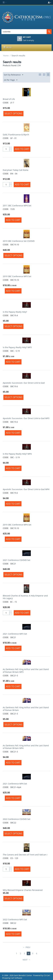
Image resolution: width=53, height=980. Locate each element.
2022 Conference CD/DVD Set (17, 819)
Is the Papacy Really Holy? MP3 (17, 347)
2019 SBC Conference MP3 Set (17, 276)
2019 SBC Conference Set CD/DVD (19, 241)
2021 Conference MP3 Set (15, 634)
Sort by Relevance (13, 75)
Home (6, 56)
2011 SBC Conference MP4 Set (17, 206)
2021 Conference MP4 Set (15, 784)
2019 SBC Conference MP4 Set (17, 525)
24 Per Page (11, 80)
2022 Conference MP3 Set (15, 920)
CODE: (6, 103)
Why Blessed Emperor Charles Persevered (23, 890)
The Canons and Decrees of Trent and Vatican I (25, 855)
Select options (13, 114)
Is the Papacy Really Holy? (15, 312)
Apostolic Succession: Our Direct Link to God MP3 (26, 418)
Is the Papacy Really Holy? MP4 (17, 454)
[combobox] (24, 32)
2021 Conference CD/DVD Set (17, 560)
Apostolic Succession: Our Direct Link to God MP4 (26, 489)
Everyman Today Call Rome (16, 170)
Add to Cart (22, 149)
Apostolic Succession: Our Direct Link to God (24, 383)
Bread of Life (9, 99)
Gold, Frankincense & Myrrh (16, 135)
